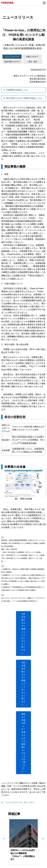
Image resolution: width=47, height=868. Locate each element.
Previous (4, 842)
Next (43, 842)
